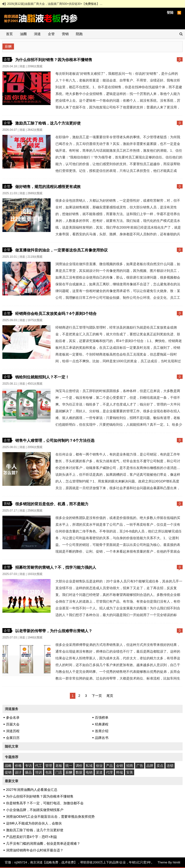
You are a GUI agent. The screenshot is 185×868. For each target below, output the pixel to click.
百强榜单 (102, 718)
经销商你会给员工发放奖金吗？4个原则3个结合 (56, 313)
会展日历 (13, 738)
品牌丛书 (102, 738)
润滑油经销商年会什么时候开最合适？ (35, 850)
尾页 (110, 696)
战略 (8, 766)
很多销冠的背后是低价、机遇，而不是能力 (52, 504)
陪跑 (79, 34)
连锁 (170, 766)
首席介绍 (102, 731)
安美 (130, 772)
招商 (130, 766)
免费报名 (91, 4)
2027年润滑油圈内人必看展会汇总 (32, 790)
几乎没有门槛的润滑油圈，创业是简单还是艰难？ (43, 843)
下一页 (97, 696)
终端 (119, 772)
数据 (79, 772)
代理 (109, 772)
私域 (89, 766)
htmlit (176, 862)
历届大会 (13, 724)
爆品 (28, 772)
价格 (18, 766)
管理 (49, 766)
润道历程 (13, 731)
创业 (99, 766)
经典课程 (102, 724)
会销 (119, 766)
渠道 (99, 772)
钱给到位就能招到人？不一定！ (42, 377)
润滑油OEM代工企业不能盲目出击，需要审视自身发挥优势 (50, 817)
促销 (8, 772)
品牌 (150, 766)
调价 (79, 766)
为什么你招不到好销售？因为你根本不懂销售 (54, 60)
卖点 (160, 766)
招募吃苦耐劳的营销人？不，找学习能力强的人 (56, 567)
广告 (140, 766)
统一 (69, 766)
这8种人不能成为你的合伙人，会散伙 (34, 823)
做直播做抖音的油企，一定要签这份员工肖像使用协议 (61, 250)
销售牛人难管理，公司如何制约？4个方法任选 (55, 440)
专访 (28, 766)
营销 (65, 34)
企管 (51, 34)
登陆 (170, 12)
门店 (59, 772)
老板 (59, 766)
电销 (89, 772)
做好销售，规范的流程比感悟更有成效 (48, 187)
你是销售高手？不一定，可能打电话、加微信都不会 (45, 803)
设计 (18, 772)
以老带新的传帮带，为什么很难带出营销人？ (54, 631)
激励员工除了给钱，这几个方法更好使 (48, 123)
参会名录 (13, 718)
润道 (37, 34)
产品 (109, 766)
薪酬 (69, 772)
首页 (9, 34)
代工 (39, 766)
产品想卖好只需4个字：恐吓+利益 (32, 837)
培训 (39, 772)
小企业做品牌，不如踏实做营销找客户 (35, 810)
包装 (49, 772)
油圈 (23, 34)
